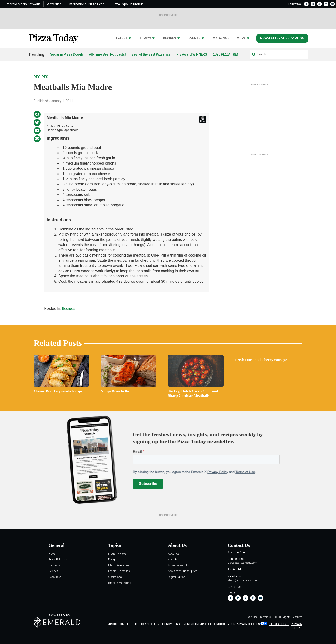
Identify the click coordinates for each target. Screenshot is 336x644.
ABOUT (113, 624)
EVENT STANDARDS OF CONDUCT (204, 624)
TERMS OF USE (279, 624)
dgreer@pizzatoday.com (242, 563)
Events (194, 38)
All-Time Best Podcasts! (107, 54)
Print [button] (203, 120)
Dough (112, 560)
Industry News (117, 554)
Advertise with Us (179, 565)
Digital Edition (177, 577)
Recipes (170, 38)
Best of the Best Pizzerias (151, 54)
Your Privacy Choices (244, 624)
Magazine (221, 38)
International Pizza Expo (86, 4)
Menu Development (120, 565)
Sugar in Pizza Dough (67, 54)
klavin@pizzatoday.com (242, 580)
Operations (115, 577)
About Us (174, 554)
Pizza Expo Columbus (128, 4)
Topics (145, 38)
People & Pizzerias (119, 571)
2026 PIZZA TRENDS (228, 54)
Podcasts (54, 565)
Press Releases (58, 560)
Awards (173, 560)
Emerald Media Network (22, 4)
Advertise (54, 4)
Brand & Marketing (120, 583)
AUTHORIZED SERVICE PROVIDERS (157, 624)
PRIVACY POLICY (297, 626)
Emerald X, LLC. (268, 617)
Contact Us (235, 587)
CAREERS (126, 624)
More (241, 38)
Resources (55, 577)
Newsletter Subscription (282, 38)
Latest (122, 38)
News (52, 554)
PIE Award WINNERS (192, 54)
